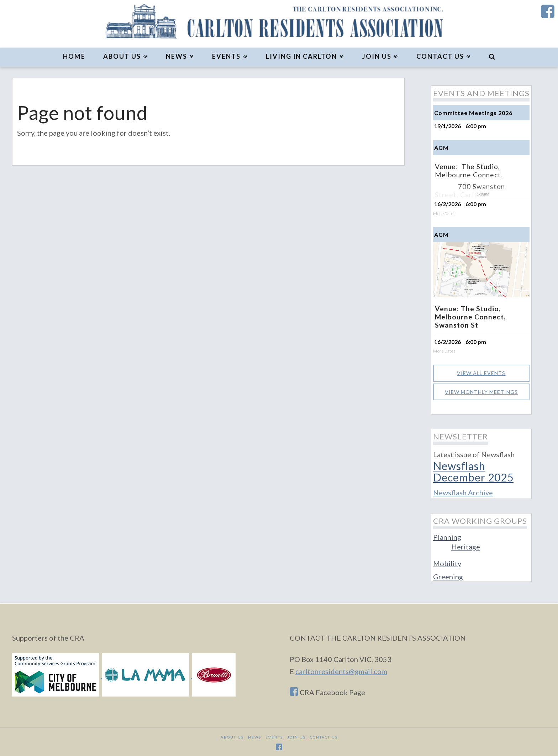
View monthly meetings (481, 390)
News (255, 735)
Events (274, 735)
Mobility (447, 562)
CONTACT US (324, 735)
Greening (448, 575)
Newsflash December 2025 (473, 470)
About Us (232, 735)
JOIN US (296, 735)
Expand (483, 194)
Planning (447, 535)
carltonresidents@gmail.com (341, 669)
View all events (481, 371)
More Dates (444, 214)
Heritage (466, 545)
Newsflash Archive (463, 491)
